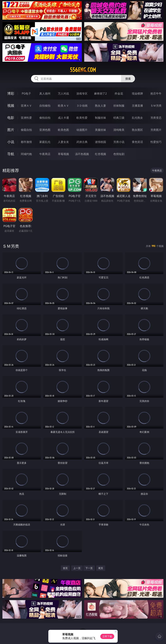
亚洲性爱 (26, 118)
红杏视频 (101, 154)
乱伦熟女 (137, 118)
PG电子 (26, 93)
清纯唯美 (119, 130)
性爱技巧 (156, 142)
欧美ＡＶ (63, 106)
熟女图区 (137, 130)
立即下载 (107, 636)
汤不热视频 (82, 154)
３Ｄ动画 (82, 106)
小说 (11, 142)
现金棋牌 (137, 93)
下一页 (89, 568)
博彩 (11, 93)
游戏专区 (82, 93)
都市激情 (26, 142)
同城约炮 (26, 154)
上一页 (77, 568)
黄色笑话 (137, 142)
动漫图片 (82, 130)
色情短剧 (119, 154)
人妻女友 (63, 142)
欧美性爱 (82, 118)
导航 (11, 154)
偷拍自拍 (45, 118)
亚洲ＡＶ (26, 106)
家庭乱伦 (45, 142)
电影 (11, 118)
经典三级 (119, 118)
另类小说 (119, 142)
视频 (11, 105)
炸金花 (119, 93)
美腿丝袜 (101, 130)
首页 (65, 568)
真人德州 (45, 93)
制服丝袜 (101, 118)
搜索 (128, 79)
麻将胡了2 (100, 93)
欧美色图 (63, 130)
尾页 (101, 568)
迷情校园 (101, 142)
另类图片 (156, 130)
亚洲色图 (45, 130)
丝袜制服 (119, 106)
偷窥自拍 (26, 130)
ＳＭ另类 (156, 106)
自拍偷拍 (45, 106)
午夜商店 (45, 154)
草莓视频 (63, 154)
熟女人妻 (101, 106)
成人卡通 (63, 118)
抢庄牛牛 (156, 93)
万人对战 (63, 93)
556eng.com (83, 70)
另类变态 (156, 118)
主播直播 (137, 106)
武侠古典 (82, 142)
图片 (11, 130)
